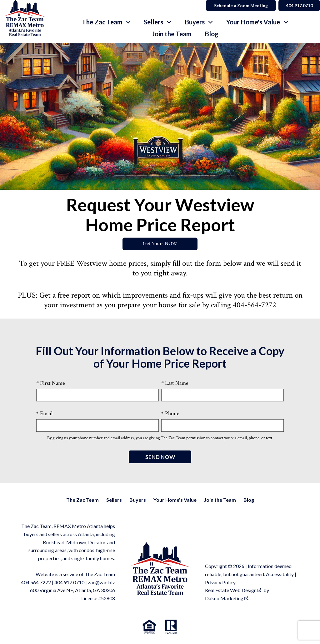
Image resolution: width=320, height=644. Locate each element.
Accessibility (280, 574)
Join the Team (172, 34)
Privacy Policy (220, 582)
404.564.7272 (36, 582)
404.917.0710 (69, 582)
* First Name (51, 383)
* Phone (170, 413)
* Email (44, 413)
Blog (212, 34)
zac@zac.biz (101, 582)
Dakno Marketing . (227, 598)
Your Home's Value (175, 500)
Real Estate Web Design (233, 590)
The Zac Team (82, 500)
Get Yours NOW (160, 244)
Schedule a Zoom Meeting (239, 5)
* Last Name (175, 383)
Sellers (114, 500)
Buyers (138, 500)
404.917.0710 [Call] (298, 5)
